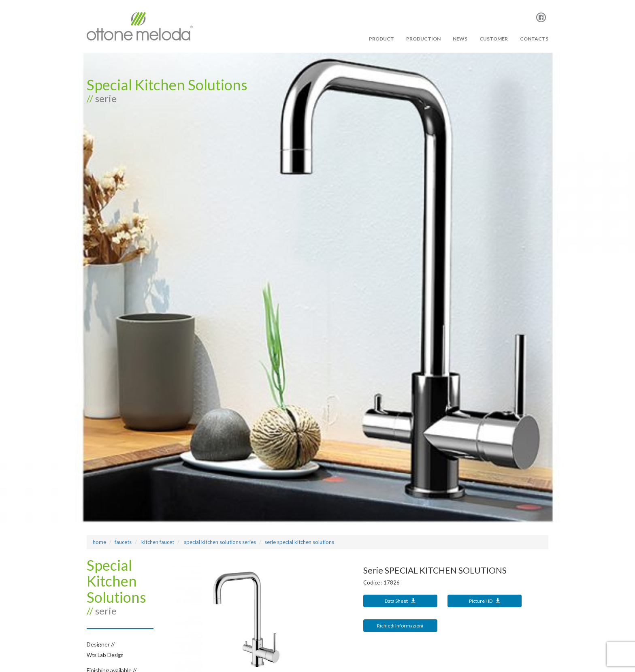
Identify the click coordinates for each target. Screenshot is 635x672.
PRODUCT (381, 39)
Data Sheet (400, 601)
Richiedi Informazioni (400, 626)
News (460, 39)
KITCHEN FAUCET (157, 542)
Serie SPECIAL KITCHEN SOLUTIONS (299, 542)
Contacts (534, 39)
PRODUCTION (423, 39)
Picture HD (485, 601)
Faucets (123, 542)
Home (99, 542)
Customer (494, 39)
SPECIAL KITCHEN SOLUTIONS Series (219, 542)
